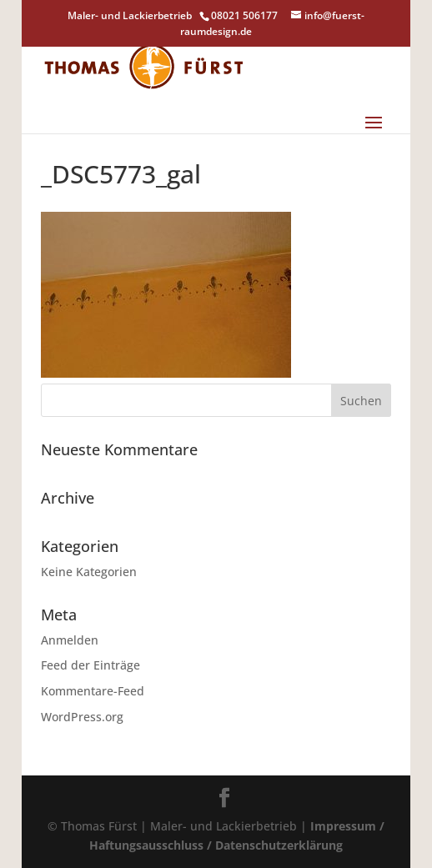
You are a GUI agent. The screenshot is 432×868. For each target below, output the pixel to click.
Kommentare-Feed (93, 691)
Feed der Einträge (90, 665)
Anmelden (70, 640)
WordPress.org (82, 717)
